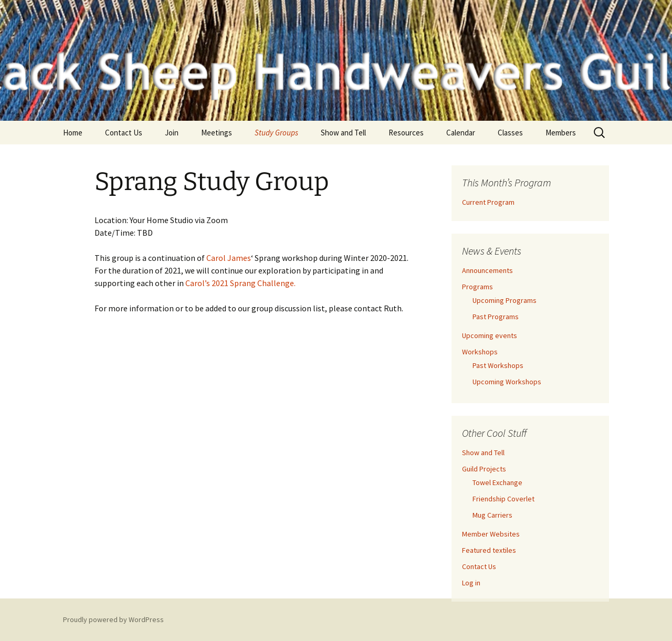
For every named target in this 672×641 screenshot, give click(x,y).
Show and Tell (343, 133)
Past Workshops (498, 365)
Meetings (217, 133)
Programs (477, 287)
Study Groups (276, 133)
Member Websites (491, 534)
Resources (406, 133)
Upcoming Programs (505, 300)
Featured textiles (489, 550)
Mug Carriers (492, 515)
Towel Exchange (497, 482)
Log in (471, 583)
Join (172, 133)
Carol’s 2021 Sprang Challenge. (240, 283)
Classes (510, 133)
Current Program (488, 202)
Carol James (229, 258)
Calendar (461, 133)
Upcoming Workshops (507, 382)
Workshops (480, 352)
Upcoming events (490, 335)
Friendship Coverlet (503, 499)
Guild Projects (484, 469)
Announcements (487, 270)
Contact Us (124, 133)
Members (561, 133)
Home (73, 133)
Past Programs (496, 317)
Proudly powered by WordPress (113, 619)
